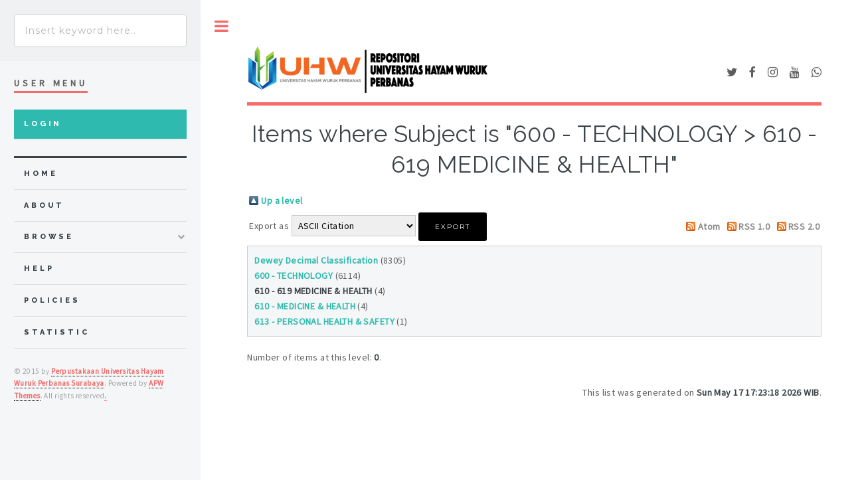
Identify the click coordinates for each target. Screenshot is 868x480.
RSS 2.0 (804, 226)
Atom (709, 226)
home (41, 174)
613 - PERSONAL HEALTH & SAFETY (324, 321)
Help (39, 269)
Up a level (282, 200)
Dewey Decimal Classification (316, 260)
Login (43, 124)
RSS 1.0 (754, 226)
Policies (52, 300)
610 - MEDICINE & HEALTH (305, 306)
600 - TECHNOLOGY (294, 276)
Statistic (57, 332)
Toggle (221, 26)
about (44, 205)
